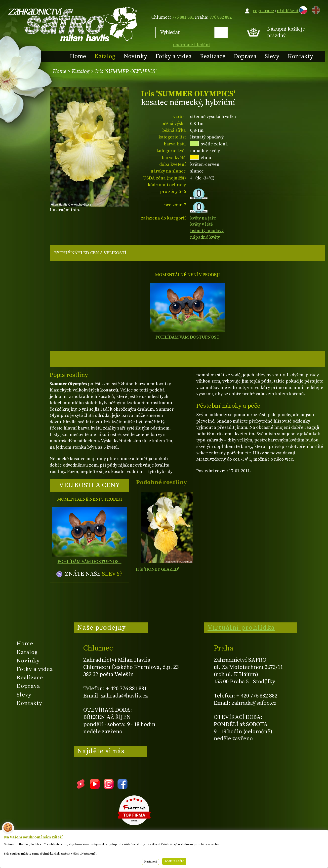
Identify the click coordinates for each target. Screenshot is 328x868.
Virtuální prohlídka (241, 628)
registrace (264, 11)
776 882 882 (221, 17)
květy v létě (201, 224)
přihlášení (288, 11)
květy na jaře (203, 218)
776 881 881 (183, 17)
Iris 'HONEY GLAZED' (157, 569)
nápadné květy (205, 237)
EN (315, 9)
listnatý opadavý (207, 231)
